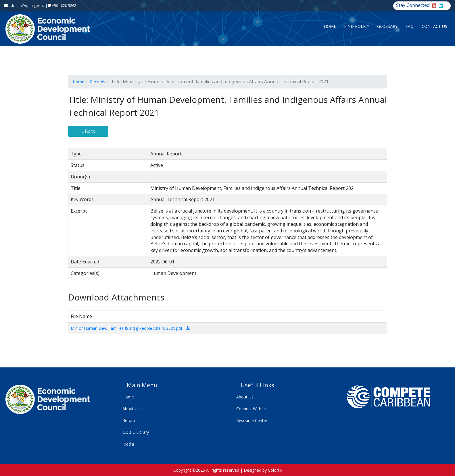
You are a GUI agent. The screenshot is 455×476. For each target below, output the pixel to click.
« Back (88, 131)
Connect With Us (252, 409)
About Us (131, 409)
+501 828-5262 (62, 6)
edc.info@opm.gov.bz (24, 6)
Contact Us (434, 26)
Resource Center (252, 420)
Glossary (387, 26)
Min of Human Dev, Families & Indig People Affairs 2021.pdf (126, 328)
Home (330, 26)
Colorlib (275, 470)
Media (128, 444)
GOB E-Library (136, 432)
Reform (129, 420)
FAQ (410, 26)
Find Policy (357, 26)
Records (98, 82)
